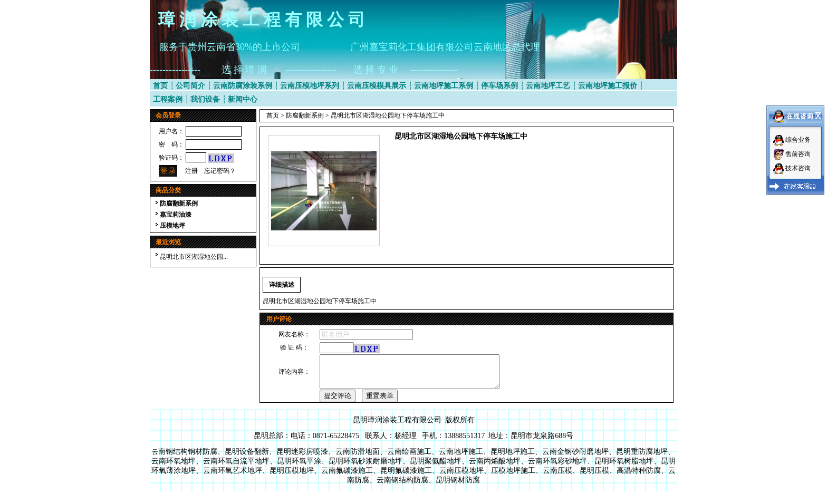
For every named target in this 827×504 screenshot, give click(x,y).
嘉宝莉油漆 (176, 215)
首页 (160, 86)
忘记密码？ (220, 171)
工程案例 (168, 99)
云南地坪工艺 (548, 86)
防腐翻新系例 (179, 203)
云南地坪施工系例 (444, 86)
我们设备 (205, 99)
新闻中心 (243, 99)
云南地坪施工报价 (608, 86)
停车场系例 (499, 86)
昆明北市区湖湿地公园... (194, 257)
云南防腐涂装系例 (243, 86)
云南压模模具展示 (377, 86)
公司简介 (190, 86)
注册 (191, 171)
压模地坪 (172, 226)
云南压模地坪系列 (310, 86)
